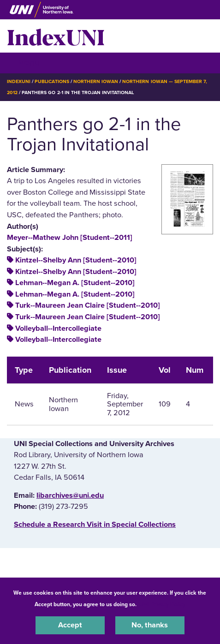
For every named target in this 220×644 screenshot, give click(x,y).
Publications (52, 81)
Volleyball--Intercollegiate (58, 328)
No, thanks (150, 625)
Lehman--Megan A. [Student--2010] (75, 283)
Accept (70, 625)
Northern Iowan (96, 81)
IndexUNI (56, 36)
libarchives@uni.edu (70, 495)
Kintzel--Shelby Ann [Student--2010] (76, 260)
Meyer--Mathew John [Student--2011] (70, 238)
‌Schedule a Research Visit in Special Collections (95, 525)
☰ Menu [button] (23, 63)
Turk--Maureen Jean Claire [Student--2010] (88, 305)
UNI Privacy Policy (162, 604)
